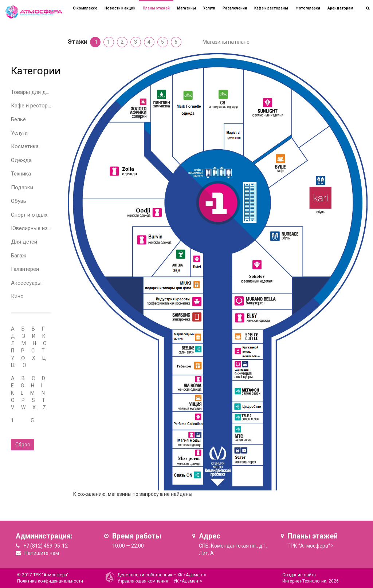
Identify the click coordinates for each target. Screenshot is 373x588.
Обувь (19, 201)
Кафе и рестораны (34, 106)
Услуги (19, 133)
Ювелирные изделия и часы (46, 228)
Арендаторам (340, 8)
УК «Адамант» (188, 581)
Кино (17, 296)
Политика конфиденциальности (50, 581)
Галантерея (25, 269)
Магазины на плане (226, 42)
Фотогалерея (308, 8)
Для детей (24, 242)
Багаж (19, 256)
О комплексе (85, 8)
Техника (21, 174)
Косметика (25, 146)
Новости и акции (120, 8)
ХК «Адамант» (192, 575)
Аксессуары (26, 283)
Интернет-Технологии (304, 581)
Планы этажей (156, 8)
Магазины (186, 8)
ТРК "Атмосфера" (309, 546)
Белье (18, 119)
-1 (95, 42)
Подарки (22, 188)
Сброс (23, 445)
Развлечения (235, 8)
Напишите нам (42, 553)
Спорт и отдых (29, 215)
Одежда (21, 160)
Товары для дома (33, 92)
